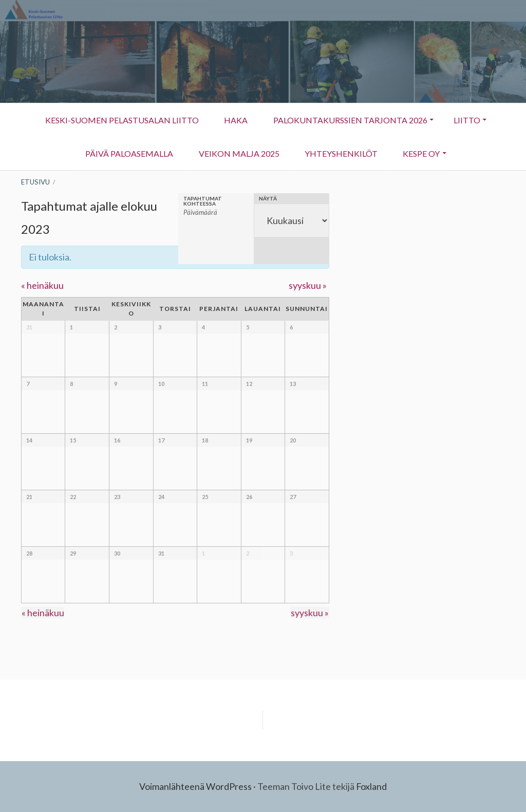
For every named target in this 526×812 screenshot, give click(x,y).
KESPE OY (417, 159)
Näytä (268, 198)
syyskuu (308, 285)
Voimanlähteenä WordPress (195, 786)
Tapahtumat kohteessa (203, 201)
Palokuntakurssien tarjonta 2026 (350, 120)
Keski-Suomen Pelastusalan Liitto (120, 120)
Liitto (462, 125)
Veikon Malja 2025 (239, 153)
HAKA (235, 120)
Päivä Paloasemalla (128, 153)
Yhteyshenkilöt (335, 159)
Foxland (372, 786)
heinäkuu (42, 285)
